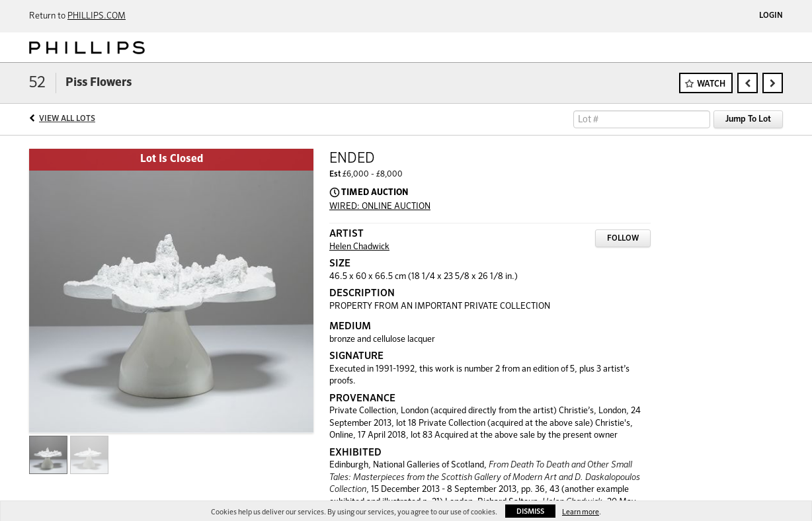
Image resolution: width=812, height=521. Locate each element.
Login (771, 16)
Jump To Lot (748, 119)
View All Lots (67, 119)
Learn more (581, 512)
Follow (623, 239)
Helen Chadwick (359, 247)
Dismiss (530, 511)
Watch (711, 84)
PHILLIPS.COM (97, 16)
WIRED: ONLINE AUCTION (380, 207)
